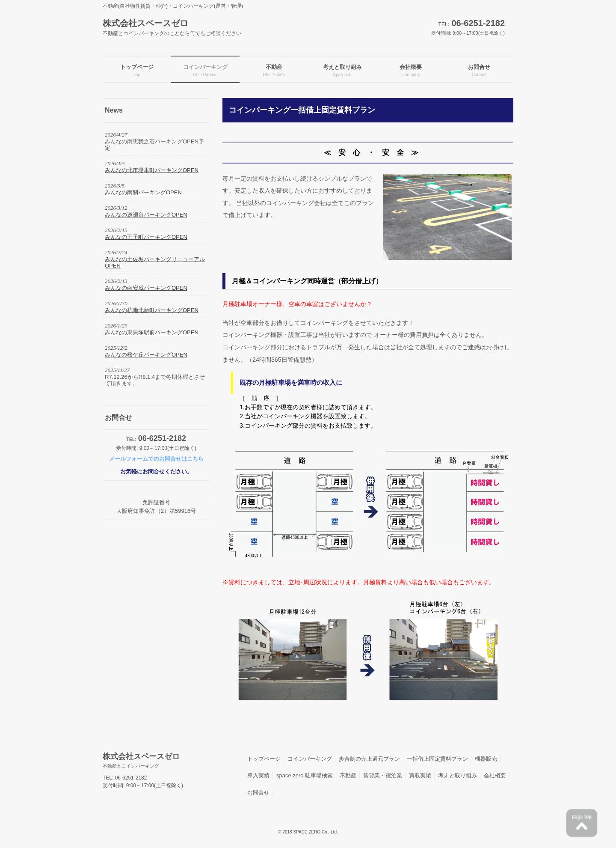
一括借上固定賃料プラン (437, 759)
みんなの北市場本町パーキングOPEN (152, 170)
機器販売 (486, 759)
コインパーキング (310, 759)
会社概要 (495, 775)
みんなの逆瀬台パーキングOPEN (146, 215)
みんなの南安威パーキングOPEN (146, 288)
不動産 (348, 775)
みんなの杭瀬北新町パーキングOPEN (152, 310)
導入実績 (258, 775)
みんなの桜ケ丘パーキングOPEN (146, 355)
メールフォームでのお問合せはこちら (156, 459)
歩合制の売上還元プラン (369, 759)
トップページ (264, 759)
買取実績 (420, 775)
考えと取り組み (458, 775)
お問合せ (258, 793)
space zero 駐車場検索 (305, 775)
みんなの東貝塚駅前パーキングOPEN (152, 332)
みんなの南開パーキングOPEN (143, 192)
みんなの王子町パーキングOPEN (146, 237)
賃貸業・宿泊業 (383, 775)
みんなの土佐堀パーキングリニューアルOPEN (155, 262)
